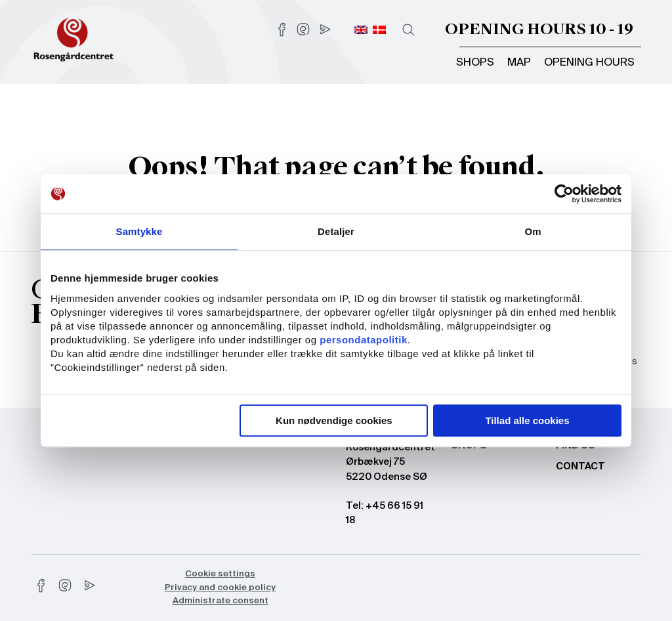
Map (519, 63)
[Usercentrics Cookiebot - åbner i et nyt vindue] (564, 194)
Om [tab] (533, 231)
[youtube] (89, 586)
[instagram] (65, 586)
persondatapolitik (364, 340)
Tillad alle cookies (527, 420)
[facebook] (41, 586)
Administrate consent (220, 601)
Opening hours (589, 63)
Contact (580, 467)
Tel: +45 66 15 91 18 (385, 513)
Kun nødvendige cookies (334, 420)
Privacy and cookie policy (220, 588)
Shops (475, 63)
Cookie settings (220, 574)
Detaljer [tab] (336, 231)
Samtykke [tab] (139, 231)
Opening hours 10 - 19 (539, 29)
